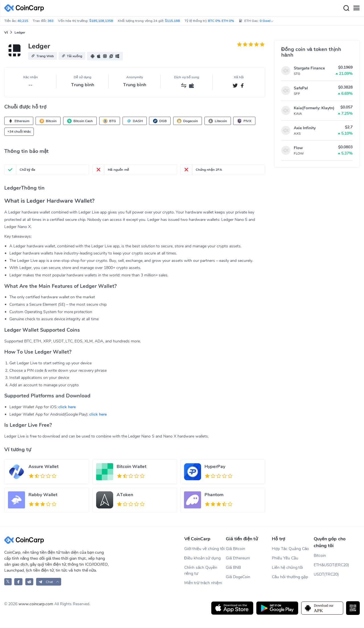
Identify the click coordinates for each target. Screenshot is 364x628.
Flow (298, 148)
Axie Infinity (305, 128)
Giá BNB (233, 568)
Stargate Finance (309, 68)
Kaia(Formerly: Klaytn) (314, 108)
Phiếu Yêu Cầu (285, 558)
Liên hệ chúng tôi (287, 568)
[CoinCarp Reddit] (29, 582)
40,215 (23, 21)
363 (50, 21)
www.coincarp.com (36, 604)
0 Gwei (267, 21)
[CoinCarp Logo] (26, 8)
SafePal (301, 88)
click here (67, 407)
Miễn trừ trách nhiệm (203, 583)
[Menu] (356, 8)
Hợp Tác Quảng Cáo (290, 549)
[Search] (346, 8)
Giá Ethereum (238, 558)
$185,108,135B (101, 21)
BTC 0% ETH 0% (221, 21)
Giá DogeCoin (238, 577)
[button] (43, 56)
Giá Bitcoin (235, 549)
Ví (6, 32)
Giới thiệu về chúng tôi (204, 549)
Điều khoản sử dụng (203, 558)
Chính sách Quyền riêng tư (201, 570)
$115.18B (172, 21)
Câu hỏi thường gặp (290, 577)
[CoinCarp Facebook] (18, 582)
